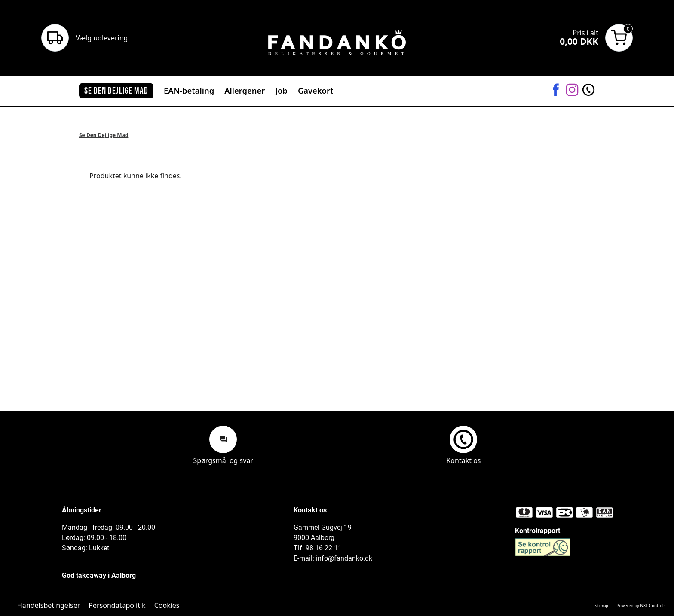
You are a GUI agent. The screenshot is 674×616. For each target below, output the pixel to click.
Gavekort (316, 90)
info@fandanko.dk (344, 558)
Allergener (245, 90)
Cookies (167, 605)
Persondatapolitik (117, 605)
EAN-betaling (189, 90)
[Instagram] (572, 90)
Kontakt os (463, 445)
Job (281, 90)
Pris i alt (586, 33)
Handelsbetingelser (49, 605)
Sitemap (602, 605)
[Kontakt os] (588, 90)
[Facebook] (556, 90)
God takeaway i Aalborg (99, 575)
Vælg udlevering (102, 38)
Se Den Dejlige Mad (104, 135)
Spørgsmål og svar (223, 445)
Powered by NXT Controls (641, 605)
